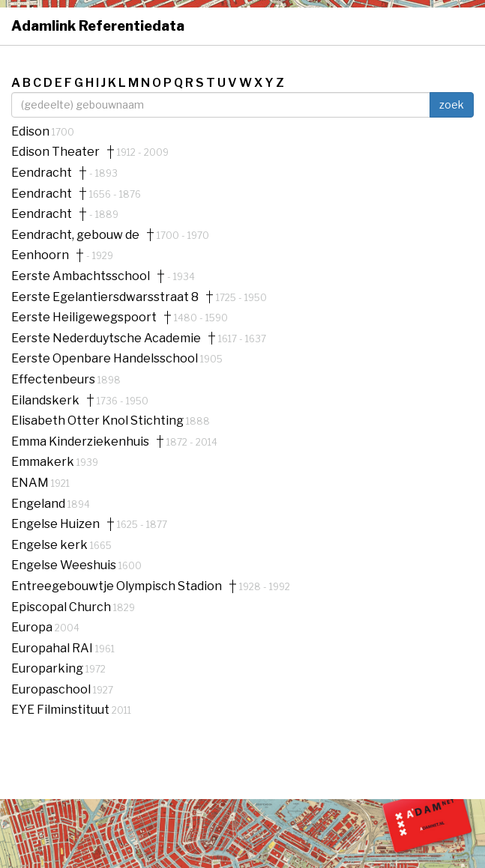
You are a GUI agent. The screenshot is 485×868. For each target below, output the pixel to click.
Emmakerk (44, 462)
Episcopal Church (62, 607)
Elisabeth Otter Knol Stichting (99, 421)
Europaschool (52, 689)
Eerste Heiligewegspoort (84, 318)
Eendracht (42, 173)
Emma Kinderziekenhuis (80, 442)
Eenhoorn (40, 255)
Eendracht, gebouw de (75, 235)
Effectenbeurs (54, 379)
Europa (33, 627)
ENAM (31, 483)
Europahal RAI (53, 648)
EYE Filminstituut (61, 710)
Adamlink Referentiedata (98, 26)
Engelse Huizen (55, 524)
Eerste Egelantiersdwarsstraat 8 (105, 297)
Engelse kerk (51, 545)
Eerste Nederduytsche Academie (106, 339)
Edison (31, 131)
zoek (452, 104)
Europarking (48, 668)
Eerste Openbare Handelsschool (106, 358)
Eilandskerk (45, 401)
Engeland (39, 504)
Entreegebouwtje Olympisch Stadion (117, 586)
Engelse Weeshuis (65, 565)
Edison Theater (55, 152)
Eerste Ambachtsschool (81, 276)
